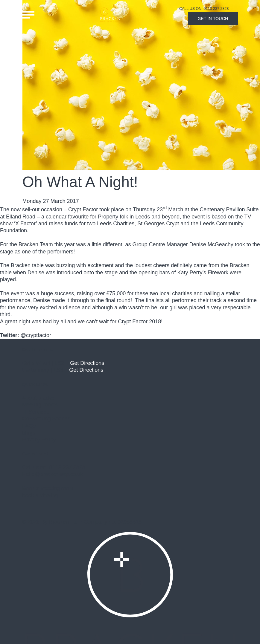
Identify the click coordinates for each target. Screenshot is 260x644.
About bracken (40, 398)
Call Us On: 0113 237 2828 (204, 9)
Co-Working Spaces (46, 419)
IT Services (36, 412)
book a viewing (40, 495)
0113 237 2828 (67, 467)
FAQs (29, 426)
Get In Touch (213, 19)
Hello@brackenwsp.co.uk (53, 474)
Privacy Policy (39, 440)
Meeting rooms (40, 405)
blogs (29, 433)
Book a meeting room (48, 488)
